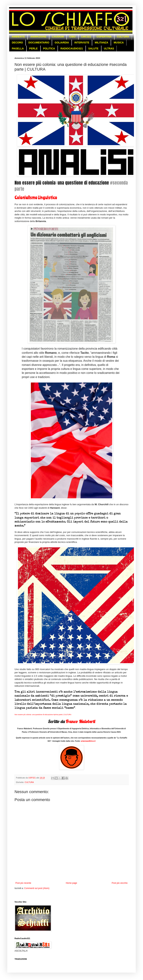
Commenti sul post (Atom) (37, 888)
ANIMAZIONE (38, 37)
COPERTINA (104, 37)
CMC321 (86, 37)
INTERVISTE (82, 43)
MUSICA (119, 43)
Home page (71, 883)
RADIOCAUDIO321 (72, 48)
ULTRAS (109, 48)
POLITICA (49, 48)
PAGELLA (18, 48)
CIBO (72, 37)
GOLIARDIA (62, 43)
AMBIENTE (18, 37)
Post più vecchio (120, 883)
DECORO (17, 43)
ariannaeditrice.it (88, 741)
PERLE (33, 48)
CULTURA (123, 37)
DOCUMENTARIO (39, 43)
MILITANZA (101, 43)
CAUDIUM (58, 37)
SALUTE (93, 48)
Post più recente (23, 883)
